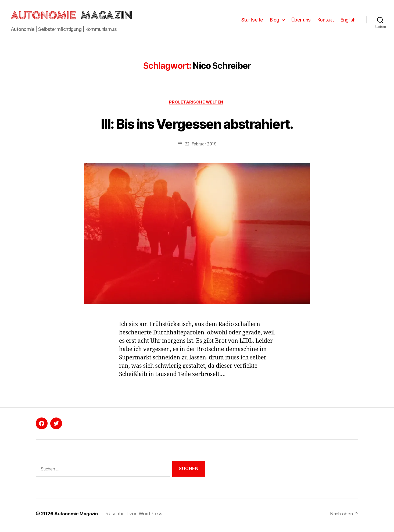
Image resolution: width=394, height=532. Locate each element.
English (348, 21)
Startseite (252, 21)
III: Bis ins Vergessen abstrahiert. (197, 125)
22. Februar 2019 (201, 147)
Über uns (301, 21)
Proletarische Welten (197, 105)
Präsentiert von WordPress (136, 517)
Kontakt (326, 21)
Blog (275, 21)
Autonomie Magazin (77, 517)
